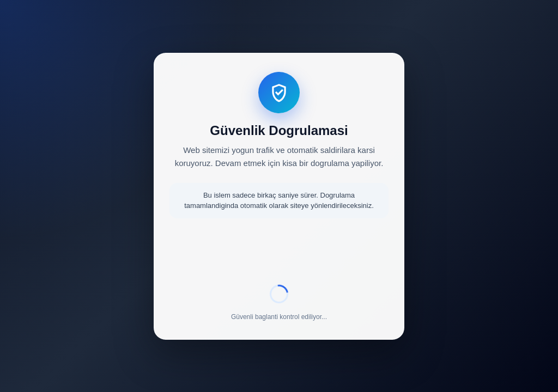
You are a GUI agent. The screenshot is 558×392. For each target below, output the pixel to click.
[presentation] (279, 253)
